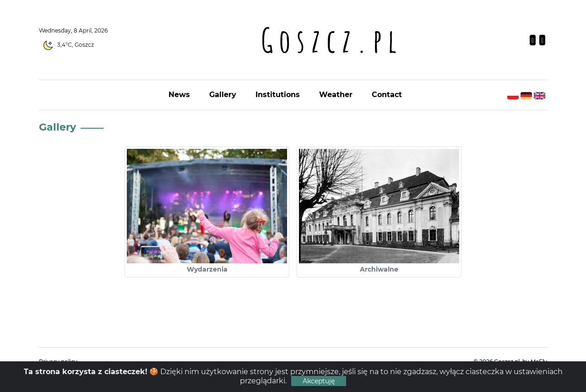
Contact (387, 95)
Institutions (278, 95)
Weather (336, 95)
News (179, 95)
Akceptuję (319, 381)
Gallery (223, 95)
